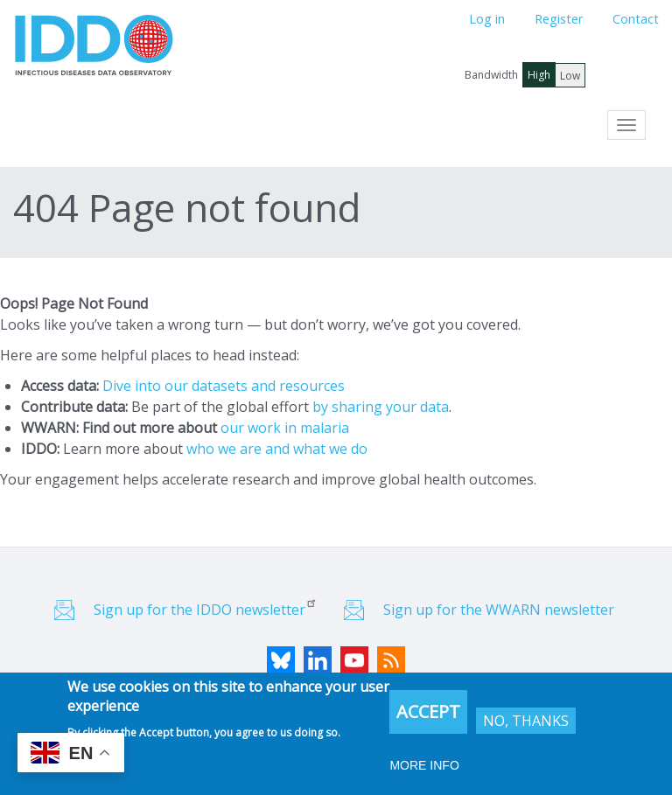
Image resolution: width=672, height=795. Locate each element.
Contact (636, 19)
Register (559, 19)
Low (570, 76)
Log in (487, 19)
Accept (428, 713)
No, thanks (526, 722)
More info (424, 767)
